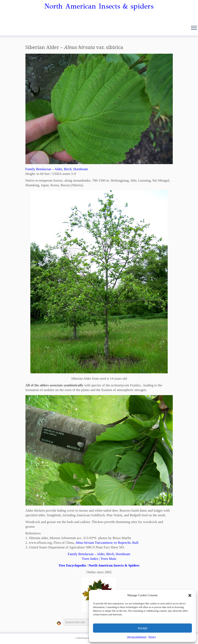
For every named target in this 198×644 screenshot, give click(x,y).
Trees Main (108, 559)
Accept (142, 628)
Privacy (152, 637)
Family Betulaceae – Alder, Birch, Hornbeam (57, 169)
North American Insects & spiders (99, 6)
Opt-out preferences (137, 637)
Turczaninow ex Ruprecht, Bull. (107, 543)
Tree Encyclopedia (72, 565)
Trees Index (90, 559)
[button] (190, 595)
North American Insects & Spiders (114, 565)
